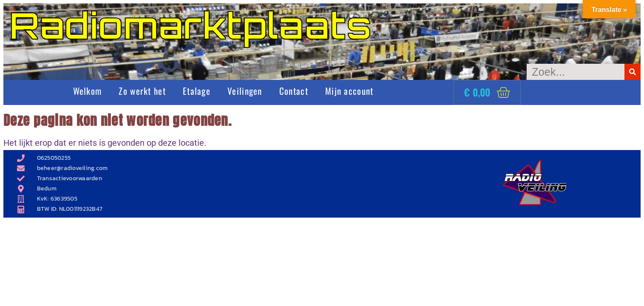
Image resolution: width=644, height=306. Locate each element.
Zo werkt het (142, 91)
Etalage (197, 91)
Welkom (88, 91)
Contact (294, 91)
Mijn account (349, 91)
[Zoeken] (633, 72)
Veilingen (245, 91)
